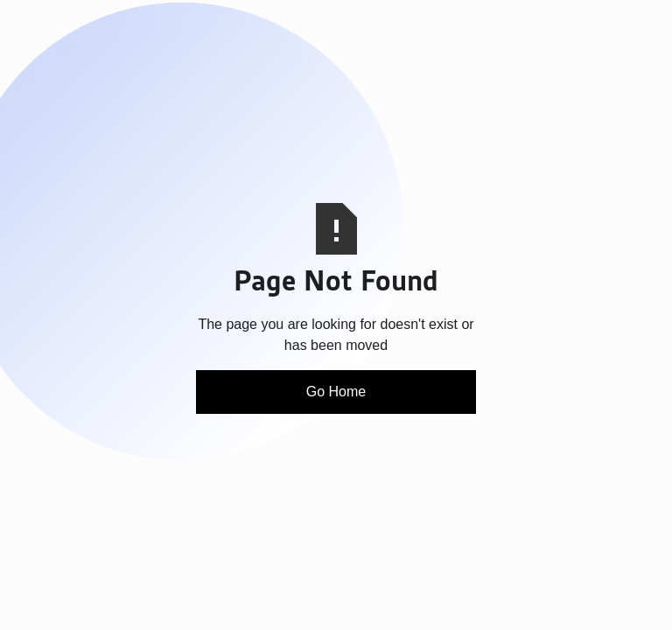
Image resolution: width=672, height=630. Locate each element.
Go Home (336, 392)
